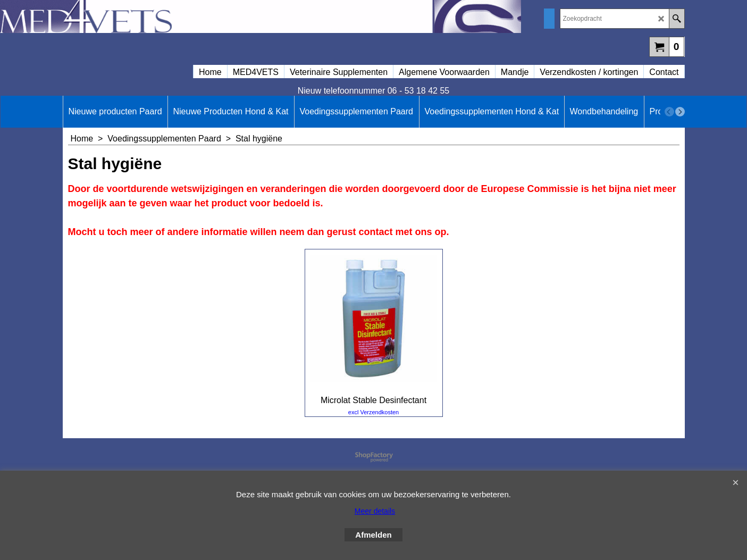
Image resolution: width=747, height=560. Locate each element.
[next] (680, 112)
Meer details (375, 511)
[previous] (669, 112)
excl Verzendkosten (374, 412)
